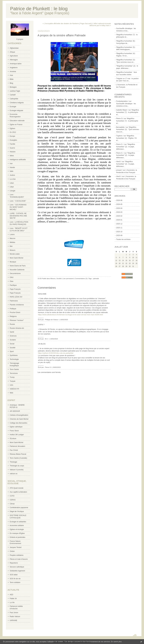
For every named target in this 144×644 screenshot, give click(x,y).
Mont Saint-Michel (16, 258)
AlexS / (119, 162)
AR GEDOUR (15, 411)
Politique (13, 309)
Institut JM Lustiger (17, 435)
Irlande (12, 167)
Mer (11, 246)
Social (12, 344)
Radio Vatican (15, 617)
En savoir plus (116, 642)
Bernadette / (121, 127)
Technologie (14, 359)
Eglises (12, 128)
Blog (11, 83)
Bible (12, 79)
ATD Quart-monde (17, 488)
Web (11, 393)
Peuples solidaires (17, 555)
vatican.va (13, 474)
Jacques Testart (16, 547)
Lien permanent (68, 279)
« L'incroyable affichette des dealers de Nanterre (61, 24)
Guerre (12, 148)
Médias (12, 242)
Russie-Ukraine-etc (17, 328)
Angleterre (14, 68)
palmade (96, 279)
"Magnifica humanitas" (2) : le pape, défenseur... (126, 147)
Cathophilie (14, 99)
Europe (12, 136)
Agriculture (14, 56)
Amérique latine (16, 64)
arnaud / (119, 170)
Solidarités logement (17, 571)
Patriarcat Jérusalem (17, 446)
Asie (11, 75)
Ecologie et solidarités (18, 522)
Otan (12, 281)
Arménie (13, 72)
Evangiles (13, 140)
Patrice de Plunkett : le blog (39, 9)
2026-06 (119, 200)
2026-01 (119, 220)
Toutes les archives (123, 239)
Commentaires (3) (81, 279)
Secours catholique (17, 567)
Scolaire (13, 340)
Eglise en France (16, 125)
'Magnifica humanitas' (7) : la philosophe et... (128, 112)
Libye (12, 187)
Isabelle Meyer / (122, 110)
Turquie (13, 381)
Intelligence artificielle (18, 160)
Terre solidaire (15, 582)
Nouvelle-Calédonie (17, 270)
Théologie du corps (17, 466)
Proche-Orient (15, 312)
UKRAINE (13, 620)
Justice (12, 175)
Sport (12, 351)
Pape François (15, 289)
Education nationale (17, 121)
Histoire (13, 152)
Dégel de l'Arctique (17, 511)
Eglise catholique (16, 427)
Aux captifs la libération (18, 492)
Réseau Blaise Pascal (18, 454)
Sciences (13, 336)
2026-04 (119, 208)
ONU (12, 277)
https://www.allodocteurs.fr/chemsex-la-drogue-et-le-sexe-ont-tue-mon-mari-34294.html (70, 315)
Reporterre (14, 563)
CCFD (12, 496)
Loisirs (12, 234)
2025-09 (119, 235)
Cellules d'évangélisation (19, 415)
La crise (13, 179)
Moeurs (13, 250)
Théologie (13, 462)
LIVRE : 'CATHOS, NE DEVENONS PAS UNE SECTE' (18, 216)
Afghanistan (14, 48)
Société (13, 348)
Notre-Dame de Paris (18, 266)
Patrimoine (14, 301)
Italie (11, 171)
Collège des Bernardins (18, 423)
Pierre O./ (120, 119)
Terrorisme (14, 373)
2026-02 (119, 216)
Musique (13, 262)
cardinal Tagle (15, 91)
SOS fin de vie (15, 579)
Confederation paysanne (19, 508)
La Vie (12, 602)
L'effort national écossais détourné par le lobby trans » (100, 25)
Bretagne (13, 87)
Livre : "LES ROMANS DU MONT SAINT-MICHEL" (18, 207)
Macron (13, 238)
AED (11, 595)
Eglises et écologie (17, 529)
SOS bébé (14, 575)
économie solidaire (17, 525)
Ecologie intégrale (16, 111)
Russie (12, 324)
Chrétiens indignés (17, 103)
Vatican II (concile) (17, 470)
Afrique (12, 52)
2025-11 (119, 228)
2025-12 (119, 224)
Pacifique (13, 285)
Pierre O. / (120, 144)
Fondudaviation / (122, 101)
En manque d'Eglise (17, 533)
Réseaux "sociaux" (17, 320)
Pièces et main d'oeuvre (19, 559)
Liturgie (12, 191)
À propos (20, 39)
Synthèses (14, 355)
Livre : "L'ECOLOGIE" (18, 201)
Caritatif (13, 95)
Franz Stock (14, 431)
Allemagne (14, 60)
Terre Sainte (14, 369)
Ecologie (13, 107)
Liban (12, 183)
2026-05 (119, 204)
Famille (12, 144)
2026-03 (119, 212)
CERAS (13, 500)
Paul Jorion (14, 613)
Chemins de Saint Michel (19, 419)
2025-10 (119, 232)
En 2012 (13, 132)
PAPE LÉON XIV (16, 297)
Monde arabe (15, 254)
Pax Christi (14, 450)
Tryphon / (120, 136)
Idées (12, 156)
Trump (12, 377)
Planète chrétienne (17, 305)
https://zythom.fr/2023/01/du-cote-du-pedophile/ (56, 353)
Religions (13, 316)
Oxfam (12, 551)
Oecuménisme (15, 273)
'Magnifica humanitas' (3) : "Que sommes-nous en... (128, 130)
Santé (12, 332)
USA (11, 385)
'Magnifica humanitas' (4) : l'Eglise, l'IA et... (126, 138)
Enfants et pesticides (18, 537)
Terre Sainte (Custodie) (18, 458)
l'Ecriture (13, 439)
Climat (12, 504)
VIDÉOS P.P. (14, 389)
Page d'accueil (86, 24)
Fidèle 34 (13, 599)
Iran (11, 164)
